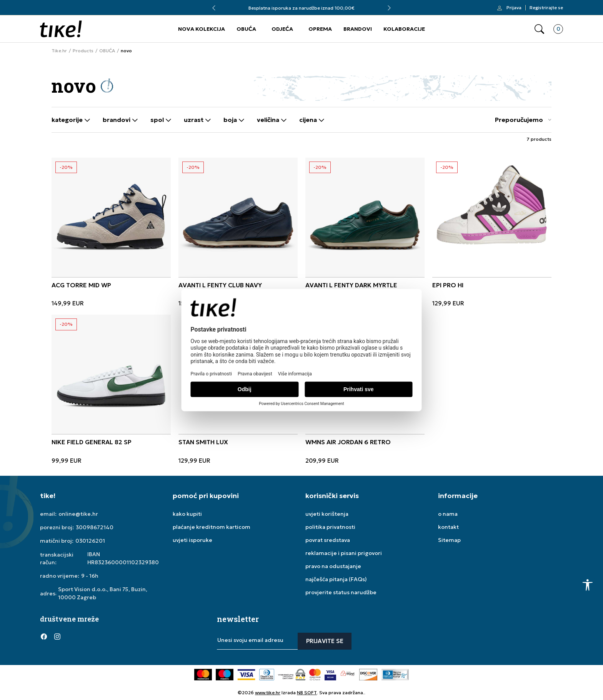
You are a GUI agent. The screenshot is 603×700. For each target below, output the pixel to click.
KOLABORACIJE (404, 29)
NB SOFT (307, 692)
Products (83, 51)
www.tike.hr (268, 692)
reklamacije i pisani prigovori (344, 553)
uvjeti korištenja (327, 514)
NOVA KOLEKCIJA (202, 29)
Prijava (514, 8)
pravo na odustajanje (333, 566)
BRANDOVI (358, 29)
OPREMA (320, 29)
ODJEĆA (282, 29)
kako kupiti (187, 514)
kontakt (448, 527)
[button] (539, 29)
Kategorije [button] (71, 120)
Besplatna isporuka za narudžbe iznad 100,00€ (301, 8)
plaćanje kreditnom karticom (212, 527)
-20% (66, 167)
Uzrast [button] (197, 120)
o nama (448, 514)
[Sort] (521, 120)
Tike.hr (59, 51)
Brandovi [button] (120, 120)
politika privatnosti (330, 527)
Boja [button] (234, 120)
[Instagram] (57, 637)
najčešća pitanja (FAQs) (336, 579)
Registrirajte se (546, 8)
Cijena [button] (312, 120)
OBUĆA (246, 29)
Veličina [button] (272, 120)
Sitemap (449, 540)
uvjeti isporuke (192, 540)
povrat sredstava (328, 540)
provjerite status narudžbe (341, 592)
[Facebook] (44, 637)
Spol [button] (161, 120)
